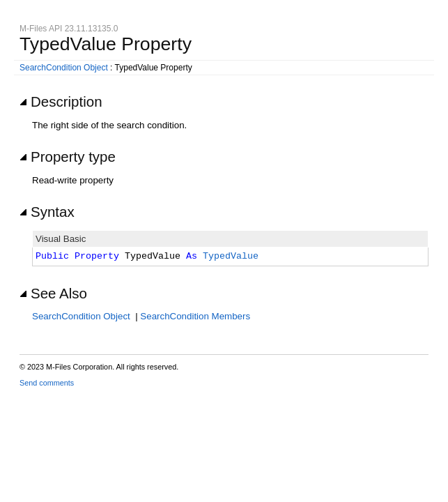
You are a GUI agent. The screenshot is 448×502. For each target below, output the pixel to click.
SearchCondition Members (195, 316)
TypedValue (231, 257)
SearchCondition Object (64, 68)
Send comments (47, 383)
